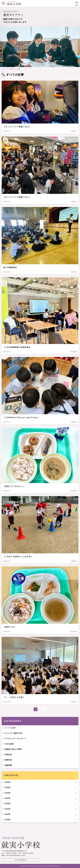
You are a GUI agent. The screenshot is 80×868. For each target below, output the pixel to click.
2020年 (8, 814)
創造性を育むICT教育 (13, 749)
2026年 (8, 782)
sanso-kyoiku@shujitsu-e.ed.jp (16, 855)
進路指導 (8, 765)
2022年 (8, 804)
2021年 (8, 809)
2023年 (8, 798)
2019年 (8, 820)
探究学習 (8, 760)
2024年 (8, 793)
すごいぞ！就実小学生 (14, 733)
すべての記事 (10, 728)
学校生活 (8, 755)
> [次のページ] (44, 709)
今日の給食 (9, 744)
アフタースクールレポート (15, 739)
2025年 (8, 788)
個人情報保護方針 (21, 860)
